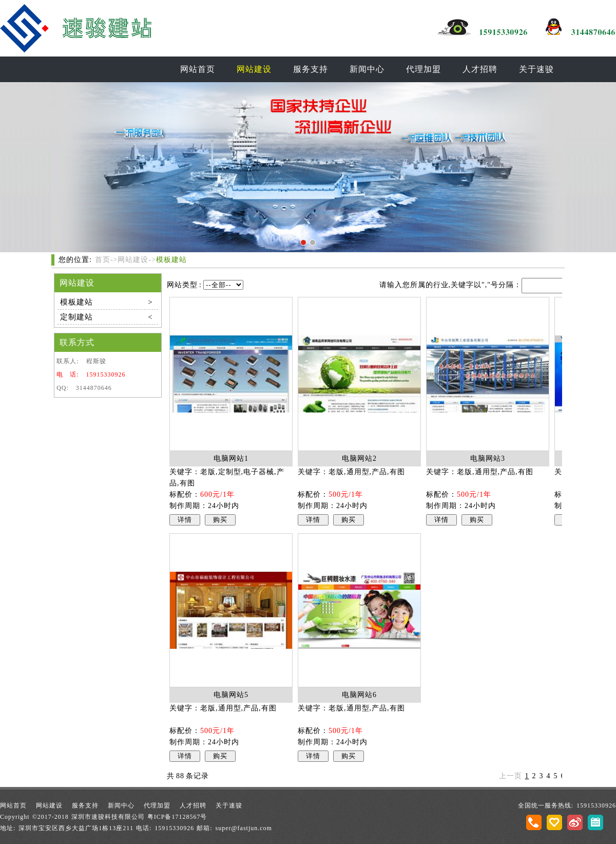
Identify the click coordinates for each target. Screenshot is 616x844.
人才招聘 (480, 69)
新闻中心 (367, 69)
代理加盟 (423, 69)
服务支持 (311, 69)
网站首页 (198, 69)
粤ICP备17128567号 (177, 817)
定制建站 (107, 317)
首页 (103, 260)
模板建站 (171, 260)
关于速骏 (536, 69)
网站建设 (254, 69)
